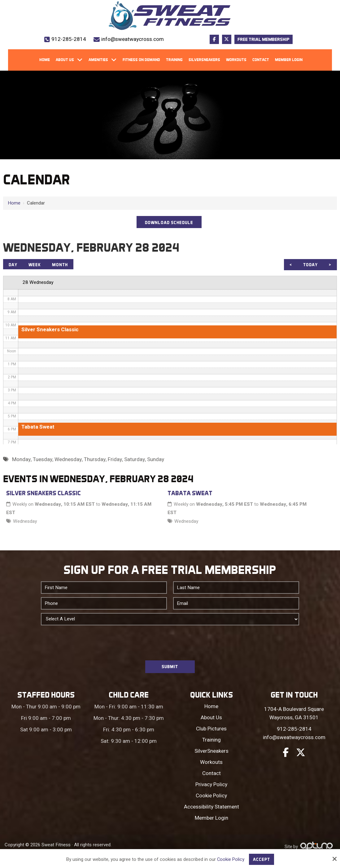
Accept (262, 859)
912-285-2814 (69, 39)
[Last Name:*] (236, 589)
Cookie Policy (230, 859)
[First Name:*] (104, 589)
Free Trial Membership (264, 39)
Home (14, 203)
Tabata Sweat (190, 495)
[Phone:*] (104, 605)
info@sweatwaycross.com (133, 39)
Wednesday (25, 523)
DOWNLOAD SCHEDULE (169, 223)
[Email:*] (236, 605)
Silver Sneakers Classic (44, 495)
